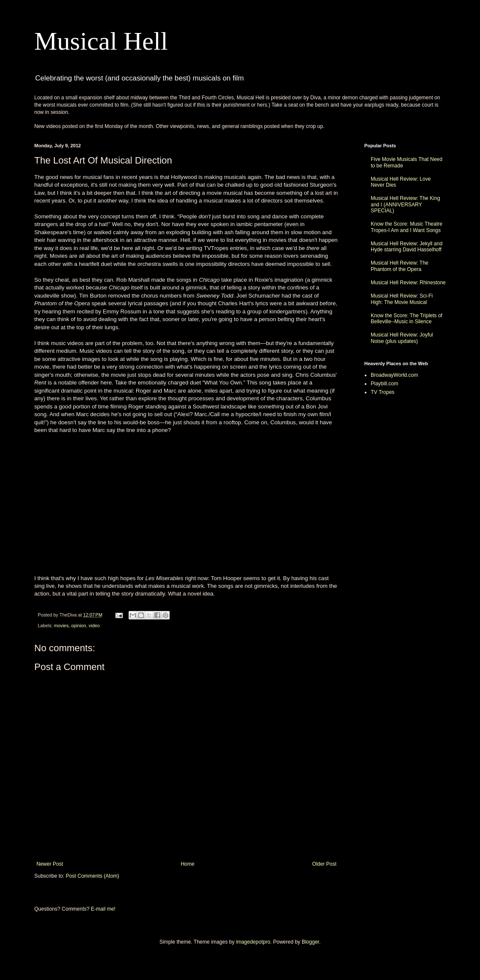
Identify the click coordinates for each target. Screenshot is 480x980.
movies (61, 626)
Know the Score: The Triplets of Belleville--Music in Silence (406, 319)
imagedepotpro (253, 942)
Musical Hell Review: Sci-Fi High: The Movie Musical (402, 299)
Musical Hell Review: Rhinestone (408, 283)
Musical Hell (101, 41)
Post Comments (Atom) (92, 876)
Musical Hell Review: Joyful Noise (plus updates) (402, 338)
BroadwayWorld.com (394, 375)
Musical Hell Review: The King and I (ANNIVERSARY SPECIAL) (405, 204)
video (94, 626)
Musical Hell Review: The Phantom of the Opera (400, 266)
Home (188, 864)
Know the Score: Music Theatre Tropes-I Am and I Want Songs (406, 227)
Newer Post (50, 864)
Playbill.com (384, 384)
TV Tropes (382, 392)
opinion (79, 626)
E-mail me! (103, 909)
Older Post (324, 864)
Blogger (310, 942)
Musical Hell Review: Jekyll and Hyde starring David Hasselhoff (406, 247)
